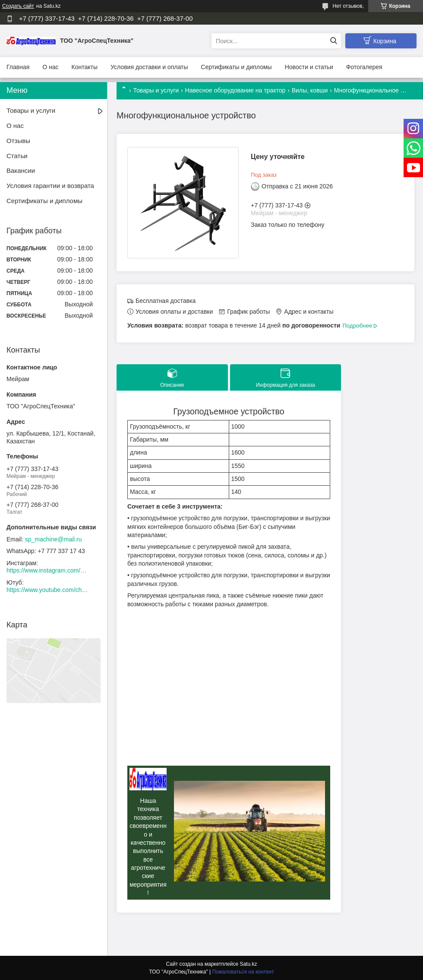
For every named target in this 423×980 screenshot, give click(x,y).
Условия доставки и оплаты (149, 67)
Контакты (85, 67)
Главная (18, 67)
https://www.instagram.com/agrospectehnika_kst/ (47, 570)
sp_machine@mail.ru (54, 539)
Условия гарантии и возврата (50, 186)
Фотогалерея (364, 67)
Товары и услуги (156, 90)
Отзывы (18, 141)
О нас (50, 67)
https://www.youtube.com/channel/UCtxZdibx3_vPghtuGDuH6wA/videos (47, 590)
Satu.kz (248, 964)
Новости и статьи (309, 67)
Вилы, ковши (310, 90)
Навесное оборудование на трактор (235, 90)
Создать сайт (18, 6)
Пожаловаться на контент (243, 972)
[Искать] (333, 41)
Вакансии (21, 170)
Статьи (17, 156)
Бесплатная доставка (166, 301)
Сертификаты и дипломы (236, 67)
